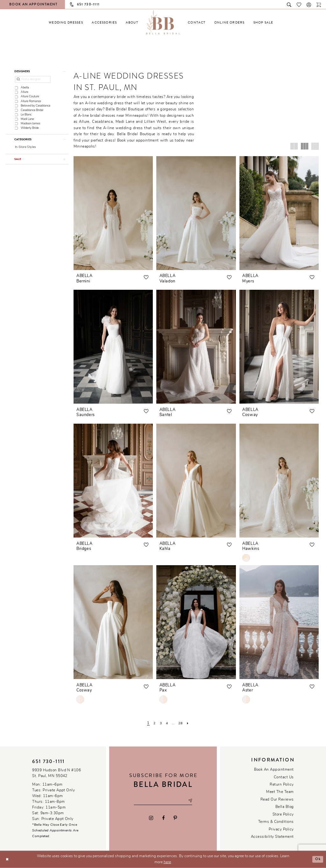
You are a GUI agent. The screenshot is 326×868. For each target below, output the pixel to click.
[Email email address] (163, 801)
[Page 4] (166, 723)
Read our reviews (277, 800)
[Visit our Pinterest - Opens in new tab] (175, 818)
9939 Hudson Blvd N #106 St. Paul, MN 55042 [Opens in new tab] (57, 773)
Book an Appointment (274, 770)
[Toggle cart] (319, 4)
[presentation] (113, 213)
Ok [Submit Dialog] (317, 859)
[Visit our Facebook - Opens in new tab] (163, 818)
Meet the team (280, 792)
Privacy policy (281, 830)
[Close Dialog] (7, 859)
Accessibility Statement (272, 837)
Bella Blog (285, 807)
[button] (309, 4)
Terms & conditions (276, 822)
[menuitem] (66, 22)
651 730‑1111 (48, 761)
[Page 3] (160, 723)
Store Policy (283, 815)
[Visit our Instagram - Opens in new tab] (151, 818)
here (167, 862)
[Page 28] (182, 723)
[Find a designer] (33, 80)
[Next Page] (190, 723)
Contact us (284, 777)
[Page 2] (153, 723)
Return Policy (282, 785)
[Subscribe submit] (192, 801)
